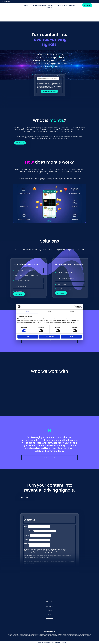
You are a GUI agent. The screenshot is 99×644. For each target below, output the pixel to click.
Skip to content (5, 2)
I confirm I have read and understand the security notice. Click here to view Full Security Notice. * (49, 562)
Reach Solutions (61, 642)
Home (26, 5)
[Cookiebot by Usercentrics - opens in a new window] (75, 307)
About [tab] (72, 312)
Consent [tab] (27, 312)
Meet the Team (49, 606)
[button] (87, 5)
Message (26, 544)
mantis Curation (62, 284)
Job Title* (26, 535)
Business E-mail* (29, 531)
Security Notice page (76, 636)
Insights (49, 7)
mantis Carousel (20, 286)
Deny (28, 337)
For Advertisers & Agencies (66, 5)
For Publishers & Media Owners (43, 5)
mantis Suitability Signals (23, 280)
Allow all (71, 337)
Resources (49, 610)
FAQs (49, 614)
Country (26, 540)
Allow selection (49, 337)
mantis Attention (20, 291)
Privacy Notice (49, 618)
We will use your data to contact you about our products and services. (45, 549)
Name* (26, 526)
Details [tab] (49, 312)
